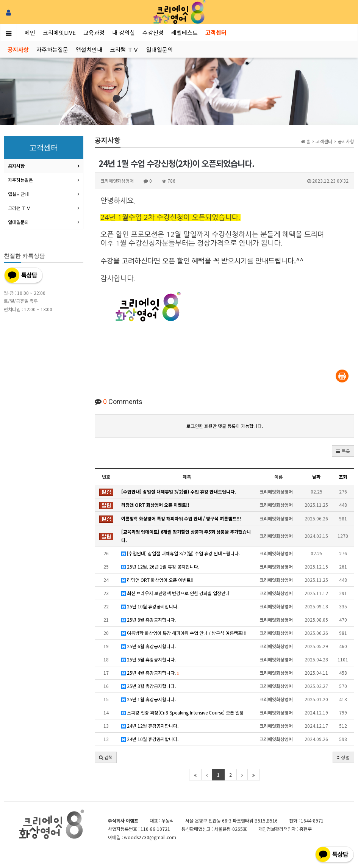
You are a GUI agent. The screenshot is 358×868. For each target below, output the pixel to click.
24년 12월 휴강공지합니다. (150, 726)
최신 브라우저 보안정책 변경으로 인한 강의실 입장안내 (175, 593)
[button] (343, 451)
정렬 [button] (343, 757)
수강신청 (153, 32)
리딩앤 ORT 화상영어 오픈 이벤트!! (157, 580)
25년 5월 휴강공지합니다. (149, 659)
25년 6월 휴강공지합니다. (149, 646)
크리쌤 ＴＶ (124, 49)
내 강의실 (124, 32)
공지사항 (18, 49)
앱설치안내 (89, 49)
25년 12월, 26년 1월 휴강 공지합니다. (160, 566)
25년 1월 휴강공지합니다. (149, 699)
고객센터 (216, 32)
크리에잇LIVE (59, 32)
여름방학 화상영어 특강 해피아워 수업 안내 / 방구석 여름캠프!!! (184, 633)
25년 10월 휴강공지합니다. (150, 606)
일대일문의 (159, 49)
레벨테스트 (184, 32)
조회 (343, 477)
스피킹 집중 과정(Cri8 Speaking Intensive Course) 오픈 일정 (182, 712)
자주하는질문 (52, 49)
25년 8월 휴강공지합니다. (149, 620)
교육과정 (94, 32)
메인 (30, 32)
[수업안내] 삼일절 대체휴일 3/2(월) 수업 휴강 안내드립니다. (181, 553)
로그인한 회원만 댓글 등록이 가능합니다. (225, 426)
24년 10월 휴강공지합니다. (150, 739)
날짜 (316, 477)
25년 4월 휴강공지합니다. (150, 673)
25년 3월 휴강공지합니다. (149, 686)
